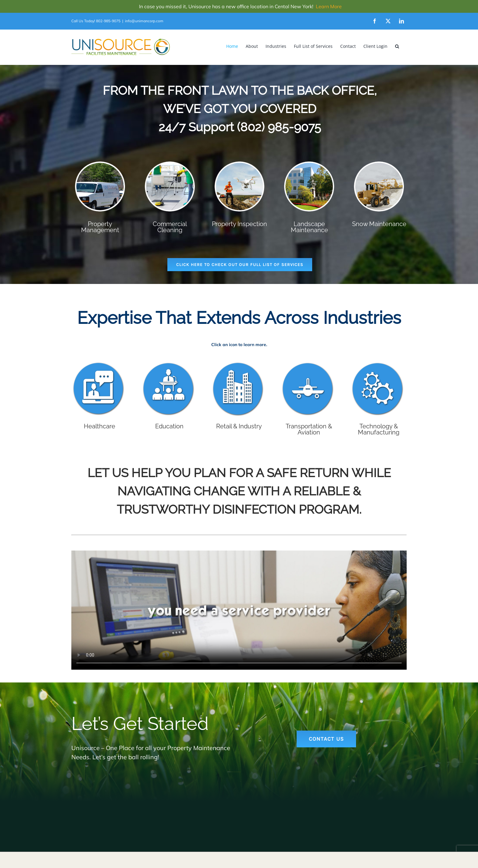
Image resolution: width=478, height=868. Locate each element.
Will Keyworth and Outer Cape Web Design (175, 852)
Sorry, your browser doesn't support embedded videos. (239, 610)
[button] (397, 46)
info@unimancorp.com (144, 21)
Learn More (329, 6)
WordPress (280, 852)
